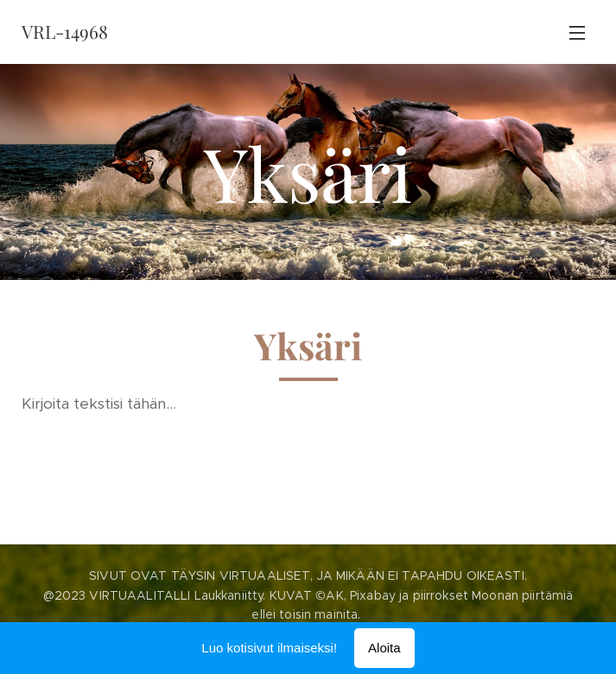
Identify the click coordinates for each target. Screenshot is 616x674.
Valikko (577, 33)
